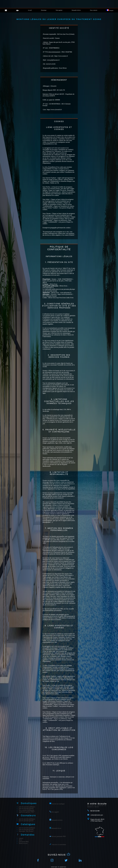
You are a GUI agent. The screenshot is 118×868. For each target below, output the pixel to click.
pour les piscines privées (26, 808)
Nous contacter (94, 10)
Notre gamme (59, 10)
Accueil (30, 10)
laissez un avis (23, 843)
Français (110, 10)
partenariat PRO (24, 842)
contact (21, 838)
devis (20, 840)
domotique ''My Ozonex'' (26, 831)
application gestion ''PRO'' (27, 812)
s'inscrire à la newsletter (59, 845)
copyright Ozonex (63, 867)
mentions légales (54, 867)
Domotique (44, 10)
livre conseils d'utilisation (27, 810)
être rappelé (55, 812)
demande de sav (56, 828)
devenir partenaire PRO (59, 836)
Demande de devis (76, 10)
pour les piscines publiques (27, 807)
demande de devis (57, 820)
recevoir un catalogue (58, 804)
